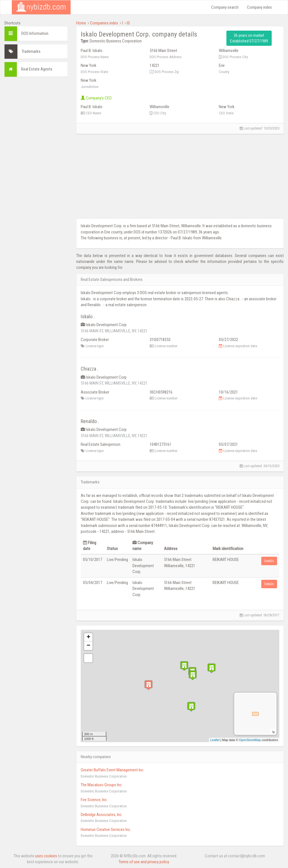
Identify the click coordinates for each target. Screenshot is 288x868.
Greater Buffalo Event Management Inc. (112, 770)
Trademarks (31, 51)
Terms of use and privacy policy (144, 862)
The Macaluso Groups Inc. (102, 785)
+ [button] (88, 637)
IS (128, 23)
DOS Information (35, 33)
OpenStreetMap (250, 740)
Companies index (104, 23)
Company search (225, 7)
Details (269, 561)
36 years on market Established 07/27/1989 (249, 38)
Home (81, 23)
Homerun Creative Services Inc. (106, 830)
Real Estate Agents (37, 69)
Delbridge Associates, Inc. (102, 815)
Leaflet (215, 740)
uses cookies (46, 856)
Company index (259, 7)
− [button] (88, 646)
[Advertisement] (36, 165)
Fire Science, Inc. (94, 800)
